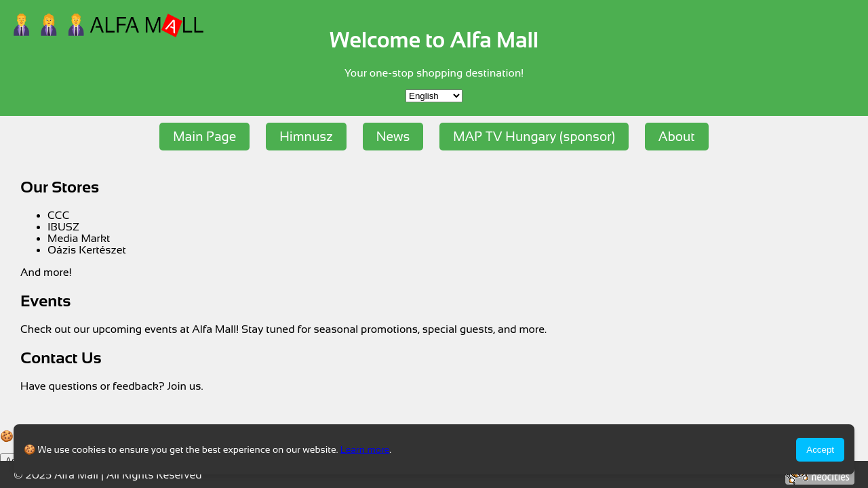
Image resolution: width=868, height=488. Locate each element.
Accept (820, 450)
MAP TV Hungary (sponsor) (534, 137)
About (677, 137)
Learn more (365, 449)
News (393, 137)
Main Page (204, 137)
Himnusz (306, 137)
